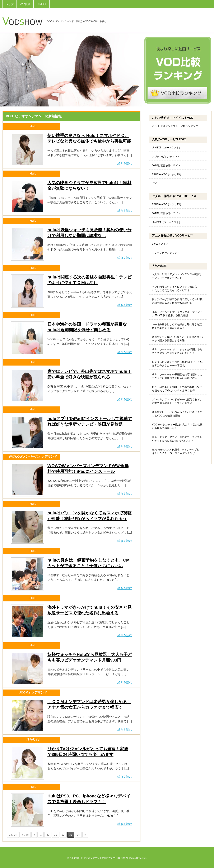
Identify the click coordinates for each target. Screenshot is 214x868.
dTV (154, 183)
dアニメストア (160, 244)
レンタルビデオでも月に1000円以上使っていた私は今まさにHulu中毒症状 (177, 364)
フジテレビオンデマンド (166, 157)
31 (55, 835)
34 (78, 835)
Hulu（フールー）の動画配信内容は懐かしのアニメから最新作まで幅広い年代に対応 (177, 376)
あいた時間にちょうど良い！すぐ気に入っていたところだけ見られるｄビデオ (177, 289)
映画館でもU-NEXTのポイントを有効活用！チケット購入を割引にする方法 (178, 339)
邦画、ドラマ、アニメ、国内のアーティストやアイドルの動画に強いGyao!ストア (177, 439)
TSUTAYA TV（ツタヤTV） (167, 175)
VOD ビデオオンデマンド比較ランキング (175, 126)
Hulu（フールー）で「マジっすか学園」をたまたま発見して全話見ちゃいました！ (177, 351)
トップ (10, 4)
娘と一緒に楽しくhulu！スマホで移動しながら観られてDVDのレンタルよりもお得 (177, 389)
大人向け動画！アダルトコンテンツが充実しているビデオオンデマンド (177, 276)
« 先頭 (25, 835)
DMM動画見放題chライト (166, 166)
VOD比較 (25, 4)
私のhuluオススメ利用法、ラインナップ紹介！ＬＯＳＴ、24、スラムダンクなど (176, 451)
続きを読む (125, 163)
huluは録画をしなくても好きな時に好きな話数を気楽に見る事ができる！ (177, 326)
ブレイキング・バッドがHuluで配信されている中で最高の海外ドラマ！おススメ (177, 401)
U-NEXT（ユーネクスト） (167, 148)
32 (63, 835)
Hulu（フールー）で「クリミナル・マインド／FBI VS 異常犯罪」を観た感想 (177, 314)
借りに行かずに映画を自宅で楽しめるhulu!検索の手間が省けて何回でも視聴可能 (177, 301)
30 (48, 835)
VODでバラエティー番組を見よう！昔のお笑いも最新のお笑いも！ (177, 426)
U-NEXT (41, 4)
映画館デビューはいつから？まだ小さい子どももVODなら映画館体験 (177, 414)
